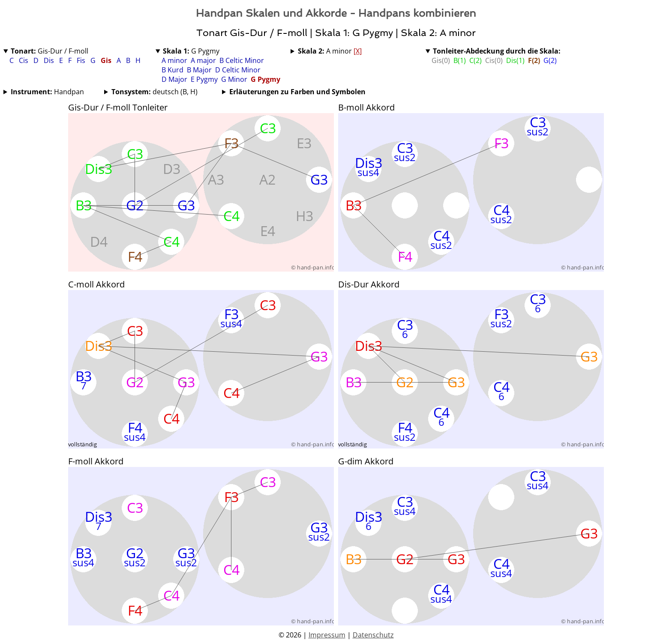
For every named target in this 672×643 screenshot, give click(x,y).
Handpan (47, 92)
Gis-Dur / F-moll (49, 51)
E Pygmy (204, 79)
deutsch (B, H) (154, 92)
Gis (107, 60)
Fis (82, 60)
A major (203, 60)
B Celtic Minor (242, 60)
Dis (50, 60)
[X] (358, 51)
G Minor (234, 79)
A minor (174, 60)
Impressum (327, 635)
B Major (199, 70)
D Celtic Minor (238, 70)
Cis (24, 60)
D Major (174, 79)
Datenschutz (373, 635)
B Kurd (172, 70)
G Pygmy (191, 51)
